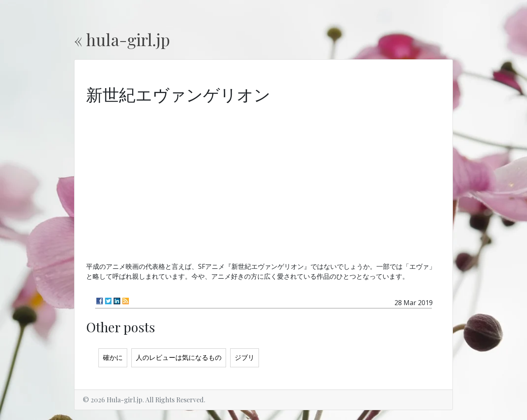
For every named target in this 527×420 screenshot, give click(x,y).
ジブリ (245, 358)
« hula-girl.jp (122, 39)
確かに (113, 358)
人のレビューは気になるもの (179, 358)
